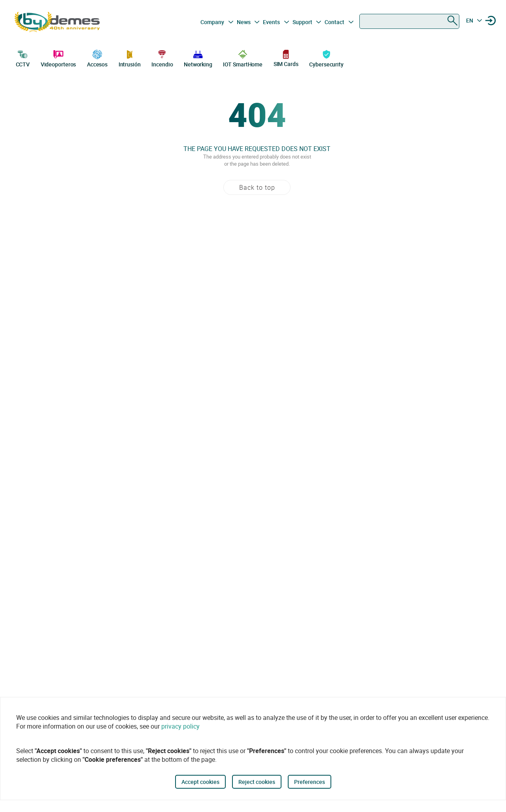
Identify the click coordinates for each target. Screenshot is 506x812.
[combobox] (409, 21)
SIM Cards (286, 58)
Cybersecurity (326, 58)
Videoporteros (59, 58)
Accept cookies (200, 782)
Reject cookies (257, 782)
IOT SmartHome (243, 58)
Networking (198, 58)
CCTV (23, 58)
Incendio (162, 58)
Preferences (310, 782)
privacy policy (180, 726)
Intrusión (130, 58)
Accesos (97, 58)
